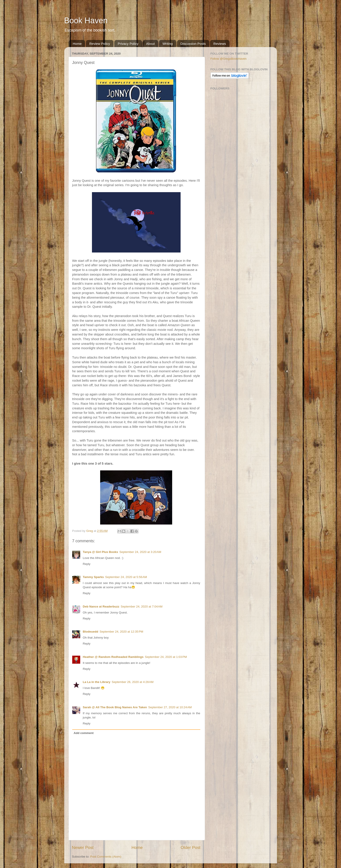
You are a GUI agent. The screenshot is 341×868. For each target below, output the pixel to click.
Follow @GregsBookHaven (229, 59)
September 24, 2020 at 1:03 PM (166, 657)
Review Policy (100, 44)
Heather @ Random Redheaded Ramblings (113, 657)
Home (77, 44)
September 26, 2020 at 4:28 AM (133, 682)
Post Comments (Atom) (106, 857)
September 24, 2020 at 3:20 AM (140, 552)
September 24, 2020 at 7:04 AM (142, 607)
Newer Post (83, 847)
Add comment (84, 733)
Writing (168, 44)
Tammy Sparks (93, 577)
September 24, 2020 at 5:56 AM (126, 577)
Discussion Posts (193, 44)
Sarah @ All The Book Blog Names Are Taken (115, 707)
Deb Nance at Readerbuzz (101, 607)
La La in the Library (97, 682)
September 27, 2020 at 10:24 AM (170, 707)
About (150, 44)
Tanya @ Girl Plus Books (100, 552)
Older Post (190, 847)
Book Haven (86, 21)
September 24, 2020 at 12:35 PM (121, 632)
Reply (87, 564)
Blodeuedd (91, 632)
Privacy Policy (128, 44)
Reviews (220, 44)
